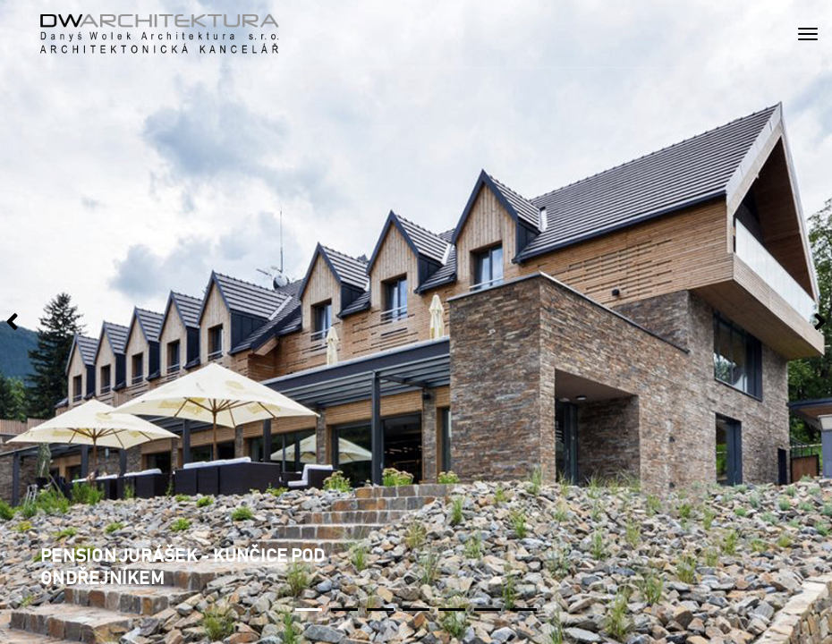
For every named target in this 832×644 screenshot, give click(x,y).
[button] (309, 610)
